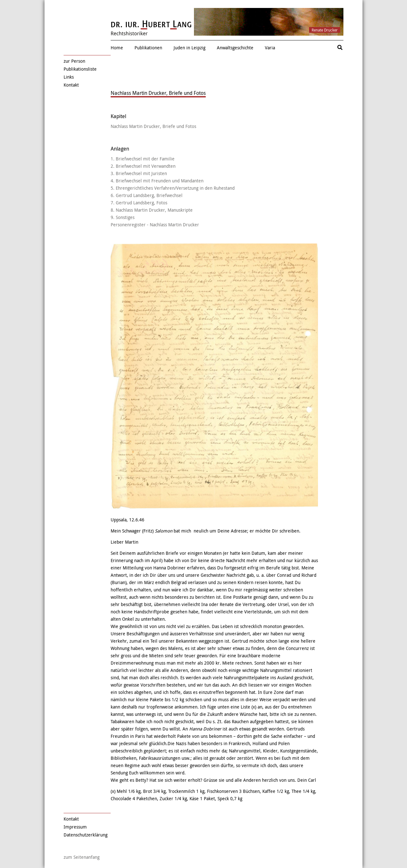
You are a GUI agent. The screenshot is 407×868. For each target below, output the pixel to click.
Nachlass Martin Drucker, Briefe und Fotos (153, 126)
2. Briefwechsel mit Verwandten (143, 166)
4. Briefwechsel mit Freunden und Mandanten (157, 181)
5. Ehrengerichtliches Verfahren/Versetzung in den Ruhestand (173, 188)
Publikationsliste (80, 69)
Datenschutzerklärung (86, 835)
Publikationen (148, 48)
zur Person (74, 61)
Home (117, 48)
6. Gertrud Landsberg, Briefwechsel (147, 195)
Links (69, 77)
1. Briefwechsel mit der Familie (143, 159)
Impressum (75, 827)
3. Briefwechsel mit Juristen (139, 173)
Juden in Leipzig (190, 48)
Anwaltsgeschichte (235, 48)
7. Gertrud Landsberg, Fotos (139, 203)
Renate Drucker (325, 30)
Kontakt (71, 85)
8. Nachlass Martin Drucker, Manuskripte (152, 210)
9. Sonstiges (123, 217)
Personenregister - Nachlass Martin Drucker (155, 225)
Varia (270, 48)
